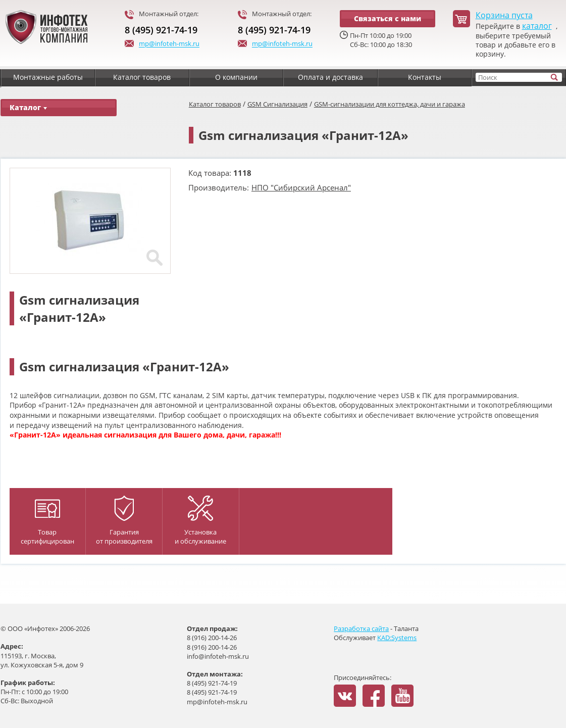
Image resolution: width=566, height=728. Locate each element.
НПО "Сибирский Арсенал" (301, 187)
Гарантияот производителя (124, 521)
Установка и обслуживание (200, 521)
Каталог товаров (215, 104)
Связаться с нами (388, 18)
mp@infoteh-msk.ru (162, 44)
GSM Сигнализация (277, 104)
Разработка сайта (361, 628)
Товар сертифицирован (47, 522)
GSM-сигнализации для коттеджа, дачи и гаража (390, 104)
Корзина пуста (504, 15)
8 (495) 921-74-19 (161, 30)
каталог (537, 26)
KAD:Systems (397, 638)
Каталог (28, 107)
